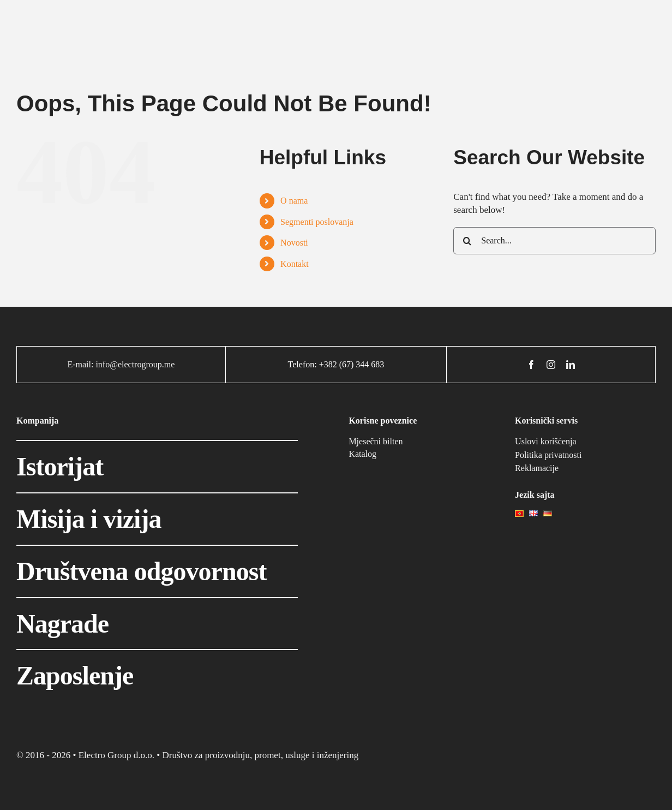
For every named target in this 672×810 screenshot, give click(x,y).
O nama (294, 201)
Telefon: (304, 364)
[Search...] (554, 241)
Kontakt (295, 264)
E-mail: (81, 364)
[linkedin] (571, 365)
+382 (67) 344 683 (352, 364)
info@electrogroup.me (135, 364)
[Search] (467, 241)
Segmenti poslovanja (317, 222)
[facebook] (531, 365)
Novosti (294, 243)
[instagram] (551, 365)
